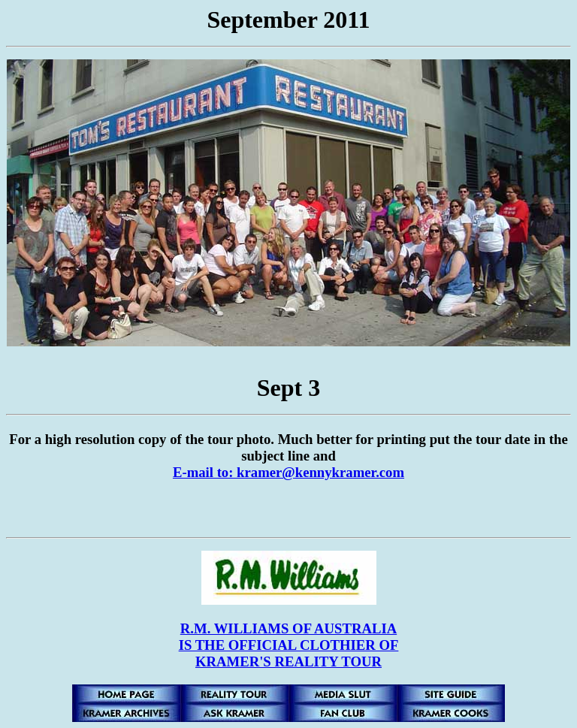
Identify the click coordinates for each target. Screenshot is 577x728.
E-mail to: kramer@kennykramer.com (288, 472)
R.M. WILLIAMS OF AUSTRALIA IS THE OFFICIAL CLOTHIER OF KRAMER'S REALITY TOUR (289, 645)
